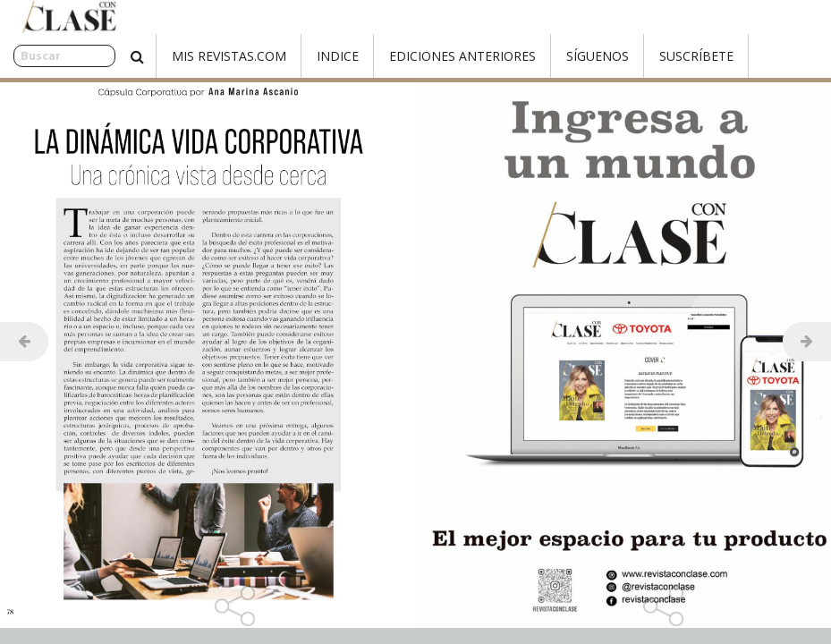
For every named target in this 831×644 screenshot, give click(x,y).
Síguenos (558, 56)
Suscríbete (657, 56)
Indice (298, 56)
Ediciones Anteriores (423, 56)
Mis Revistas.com (190, 56)
